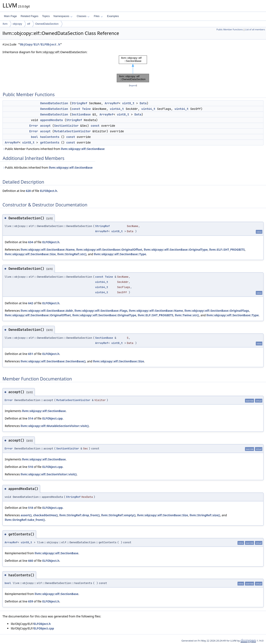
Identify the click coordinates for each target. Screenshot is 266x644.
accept (45, 126)
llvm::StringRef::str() (72, 254)
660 (31, 561)
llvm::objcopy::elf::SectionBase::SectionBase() (53, 361)
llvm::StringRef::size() (205, 515)
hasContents (50, 137)
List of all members (255, 29)
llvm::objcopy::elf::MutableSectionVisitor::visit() (55, 426)
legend (133, 85)
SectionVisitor (66, 126)
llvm (5, 24)
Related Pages (29, 16)
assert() (26, 515)
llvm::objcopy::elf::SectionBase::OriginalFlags (217, 311)
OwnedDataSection (47, 24)
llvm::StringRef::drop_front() (80, 515)
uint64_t (117, 109)
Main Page (10, 16)
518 (31, 508)
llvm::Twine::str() (187, 315)
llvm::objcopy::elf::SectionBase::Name (48, 250)
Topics (46, 16)
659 (31, 601)
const (76, 109)
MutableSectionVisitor (72, 131)
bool (34, 137)
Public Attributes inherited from (48, 167)
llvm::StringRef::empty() (118, 515)
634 (31, 242)
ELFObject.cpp (52, 418)
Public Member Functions (230, 29)
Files (98, 16)
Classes (83, 16)
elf (29, 24)
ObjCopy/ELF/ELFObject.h (40, 45)
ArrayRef (112, 103)
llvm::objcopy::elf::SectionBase (83, 149)
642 (31, 303)
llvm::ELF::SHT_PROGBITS (227, 250)
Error (34, 126)
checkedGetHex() (45, 515)
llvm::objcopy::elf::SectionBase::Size (30, 254)
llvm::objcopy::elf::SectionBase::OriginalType (176, 250)
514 (31, 418)
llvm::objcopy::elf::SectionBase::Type (120, 254)
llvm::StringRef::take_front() (25, 520)
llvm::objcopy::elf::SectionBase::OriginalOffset (109, 250)
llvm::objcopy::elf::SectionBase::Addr (47, 311)
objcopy (17, 24)
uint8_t (128, 103)
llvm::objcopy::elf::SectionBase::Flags (101, 311)
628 (28, 191)
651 (31, 354)
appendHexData (51, 120)
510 (31, 467)
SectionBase (81, 114)
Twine (86, 109)
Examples (113, 16)
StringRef (79, 103)
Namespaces (63, 16)
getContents (50, 142)
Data (143, 103)
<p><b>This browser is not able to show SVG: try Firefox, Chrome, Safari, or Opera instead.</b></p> (133, 69)
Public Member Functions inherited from (54, 149)
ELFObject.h (48, 191)
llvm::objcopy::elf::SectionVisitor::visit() (49, 474)
